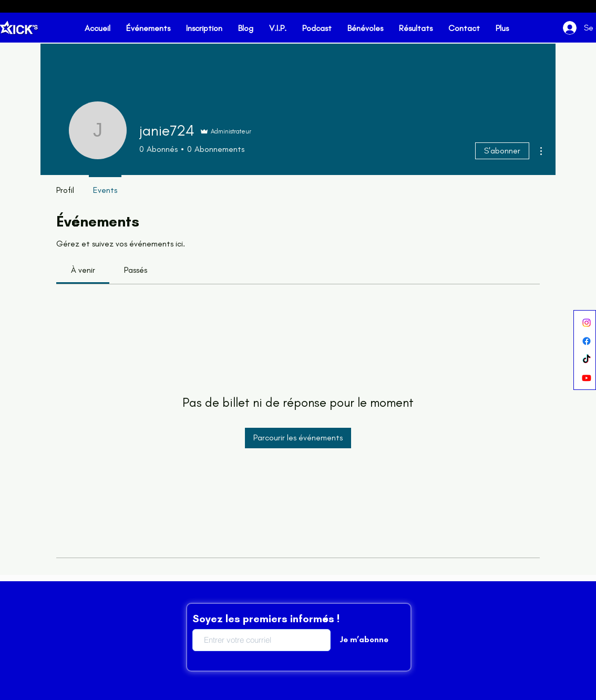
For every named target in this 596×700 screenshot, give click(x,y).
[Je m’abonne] (364, 640)
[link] (83, 270)
